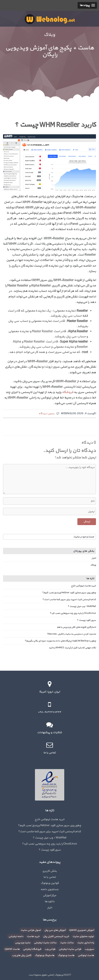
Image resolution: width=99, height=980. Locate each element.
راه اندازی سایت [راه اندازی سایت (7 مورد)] (86, 943)
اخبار (94, 558)
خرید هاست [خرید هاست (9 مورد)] (33, 936)
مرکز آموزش (49, 895)
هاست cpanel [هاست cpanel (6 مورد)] (12, 949)
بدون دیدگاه (47, 414)
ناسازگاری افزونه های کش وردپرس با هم (76, 627)
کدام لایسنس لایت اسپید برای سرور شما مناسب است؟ (69, 599)
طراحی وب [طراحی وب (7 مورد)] (50, 949)
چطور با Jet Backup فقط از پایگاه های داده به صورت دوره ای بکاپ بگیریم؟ (60, 641)
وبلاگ (93, 565)
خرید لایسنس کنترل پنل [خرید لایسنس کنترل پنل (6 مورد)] (56, 936)
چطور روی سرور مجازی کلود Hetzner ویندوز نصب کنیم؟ (69, 593)
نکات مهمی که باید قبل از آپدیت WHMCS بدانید (72, 648)
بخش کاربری (49, 871)
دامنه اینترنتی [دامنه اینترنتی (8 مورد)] (16, 936)
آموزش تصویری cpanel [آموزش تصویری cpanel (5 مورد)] (82, 930)
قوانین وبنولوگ (50, 883)
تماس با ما (50, 877)
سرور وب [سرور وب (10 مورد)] (89, 949)
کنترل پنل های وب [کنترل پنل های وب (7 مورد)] (22, 955)
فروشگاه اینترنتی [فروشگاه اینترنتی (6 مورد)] (32, 949)
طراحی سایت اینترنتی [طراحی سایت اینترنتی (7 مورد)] (70, 949)
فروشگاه (68, 392)
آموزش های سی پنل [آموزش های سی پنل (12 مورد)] (55, 930)
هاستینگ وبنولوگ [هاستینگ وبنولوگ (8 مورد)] (45, 955)
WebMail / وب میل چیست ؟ (82, 606)
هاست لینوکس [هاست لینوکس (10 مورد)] (86, 955)
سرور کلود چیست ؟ (86, 620)
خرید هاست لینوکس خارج (84, 586)
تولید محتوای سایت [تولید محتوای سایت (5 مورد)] (83, 936)
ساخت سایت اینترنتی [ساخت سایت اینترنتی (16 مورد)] (45, 943)
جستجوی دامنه (49, 889)
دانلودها (50, 901)
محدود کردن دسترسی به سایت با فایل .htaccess (72, 634)
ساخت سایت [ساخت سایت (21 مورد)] (67, 943)
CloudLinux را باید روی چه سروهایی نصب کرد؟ (73, 613)
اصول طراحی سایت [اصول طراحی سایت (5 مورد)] (31, 930)
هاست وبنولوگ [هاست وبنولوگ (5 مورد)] (66, 955)
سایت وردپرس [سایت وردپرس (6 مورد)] (23, 943)
